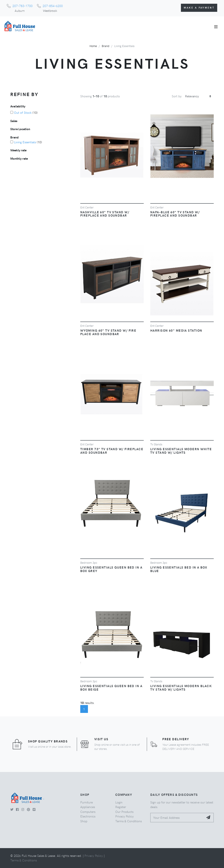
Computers (88, 812)
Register (121, 807)
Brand (106, 46)
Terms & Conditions (129, 821)
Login (119, 802)
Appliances (88, 807)
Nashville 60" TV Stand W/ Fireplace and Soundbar (105, 214)
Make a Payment (199, 8)
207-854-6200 (53, 6)
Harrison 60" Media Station (176, 330)
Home (93, 46)
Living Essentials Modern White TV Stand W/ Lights (181, 451)
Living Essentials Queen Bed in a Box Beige (111, 688)
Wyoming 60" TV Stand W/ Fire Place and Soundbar (108, 332)
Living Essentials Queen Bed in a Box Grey (111, 569)
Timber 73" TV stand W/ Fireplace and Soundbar (112, 451)
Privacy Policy (124, 816)
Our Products (124, 812)
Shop (84, 821)
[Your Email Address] (177, 818)
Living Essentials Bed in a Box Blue (179, 569)
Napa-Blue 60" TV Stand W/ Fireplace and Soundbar (175, 214)
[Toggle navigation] (216, 27)
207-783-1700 (23, 6)
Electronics (88, 816)
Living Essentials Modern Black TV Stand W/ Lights (181, 688)
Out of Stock (23, 112)
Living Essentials (25, 142)
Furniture (87, 802)
